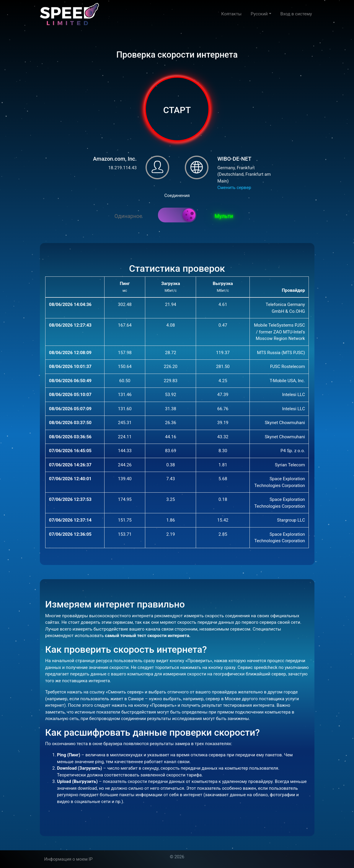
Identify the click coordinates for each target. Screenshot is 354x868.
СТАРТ (177, 110)
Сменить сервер (234, 188)
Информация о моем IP (68, 859)
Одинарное (128, 216)
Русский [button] (259, 14)
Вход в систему (296, 14)
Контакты (231, 14)
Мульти (224, 216)
